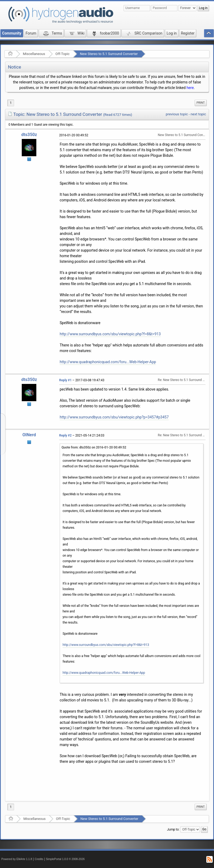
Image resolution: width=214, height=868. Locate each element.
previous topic (177, 114)
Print (201, 103)
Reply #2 (65, 435)
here (190, 88)
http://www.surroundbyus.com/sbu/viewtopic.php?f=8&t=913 (110, 334)
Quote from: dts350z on (94, 447)
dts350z (29, 135)
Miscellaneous (34, 54)
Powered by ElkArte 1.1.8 (17, 859)
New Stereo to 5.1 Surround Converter (109, 54)
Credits (39, 859)
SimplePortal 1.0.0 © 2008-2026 (65, 859)
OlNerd (29, 435)
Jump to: (173, 829)
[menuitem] (201, 103)
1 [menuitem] (11, 103)
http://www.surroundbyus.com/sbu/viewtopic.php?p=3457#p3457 (114, 417)
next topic (198, 114)
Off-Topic (62, 54)
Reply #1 (65, 380)
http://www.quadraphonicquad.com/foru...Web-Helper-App (108, 362)
